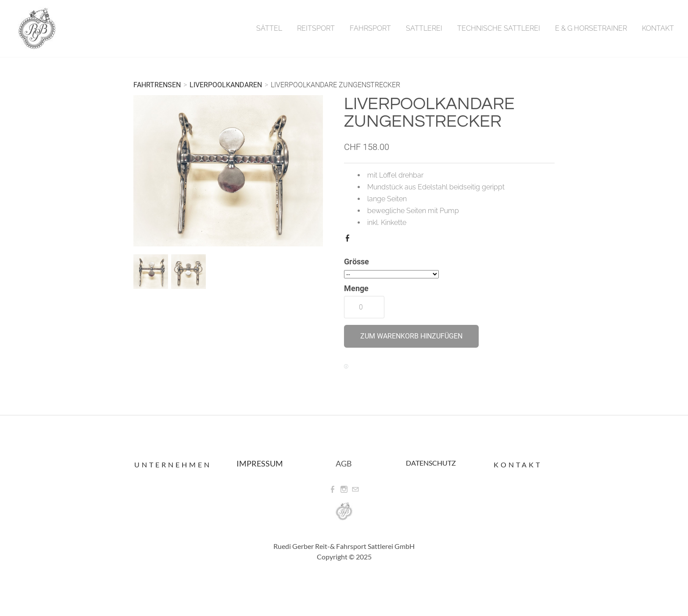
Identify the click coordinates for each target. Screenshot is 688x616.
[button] (411, 336)
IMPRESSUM (260, 463)
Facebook (349, 240)
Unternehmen (173, 465)
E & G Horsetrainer (591, 28)
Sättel (269, 28)
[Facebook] (333, 490)
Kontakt (658, 28)
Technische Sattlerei (499, 28)
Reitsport (316, 28)
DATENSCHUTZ (431, 463)
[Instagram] (344, 490)
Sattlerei (424, 28)
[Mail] (355, 490)
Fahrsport (370, 28)
